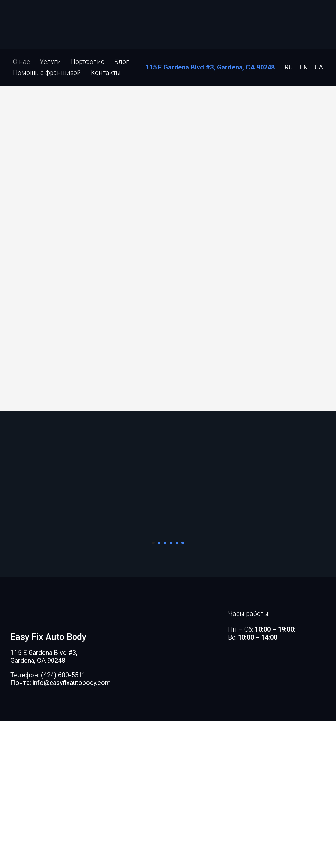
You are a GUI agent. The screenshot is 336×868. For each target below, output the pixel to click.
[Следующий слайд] (296, 606)
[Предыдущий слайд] (40, 606)
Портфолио (88, 62)
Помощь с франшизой (47, 73)
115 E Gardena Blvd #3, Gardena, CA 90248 (210, 67)
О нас (21, 62)
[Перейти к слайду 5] (177, 689)
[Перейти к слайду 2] (159, 689)
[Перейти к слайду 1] (153, 689)
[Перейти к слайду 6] (183, 689)
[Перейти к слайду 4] (171, 689)
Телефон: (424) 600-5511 (48, 821)
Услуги (50, 62)
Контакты (106, 73)
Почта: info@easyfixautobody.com (61, 829)
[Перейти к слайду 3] (165, 689)
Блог (122, 62)
